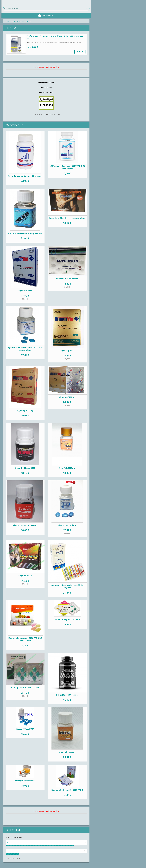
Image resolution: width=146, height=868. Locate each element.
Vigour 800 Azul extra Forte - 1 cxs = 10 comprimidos (25, 349)
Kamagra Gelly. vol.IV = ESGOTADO (67, 790)
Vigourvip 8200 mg (67, 397)
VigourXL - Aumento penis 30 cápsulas (25, 176)
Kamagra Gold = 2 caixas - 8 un (25, 688)
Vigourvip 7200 (25, 291)
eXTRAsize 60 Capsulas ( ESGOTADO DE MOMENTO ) (67, 167)
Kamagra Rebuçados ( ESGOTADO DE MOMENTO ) (25, 639)
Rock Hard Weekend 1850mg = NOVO (25, 233)
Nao (8, 851)
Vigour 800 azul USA (25, 729)
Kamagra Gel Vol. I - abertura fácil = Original (67, 586)
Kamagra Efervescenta (25, 781)
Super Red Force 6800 (25, 468)
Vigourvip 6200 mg (25, 411)
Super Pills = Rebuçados (67, 279)
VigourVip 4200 (67, 351)
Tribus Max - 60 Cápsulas (67, 695)
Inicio (7, 21)
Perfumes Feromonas (18, 21)
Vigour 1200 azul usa (67, 525)
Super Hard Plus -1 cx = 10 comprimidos (67, 218)
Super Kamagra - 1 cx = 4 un (67, 619)
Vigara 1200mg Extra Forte (25, 525)
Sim (8, 842)
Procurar (88, 9)
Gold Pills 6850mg (67, 468)
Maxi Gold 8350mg (67, 752)
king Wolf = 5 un (25, 576)
